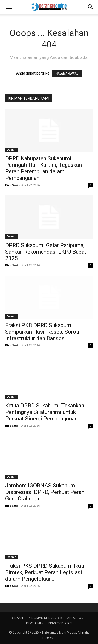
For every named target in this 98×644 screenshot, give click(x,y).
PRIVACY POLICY (60, 623)
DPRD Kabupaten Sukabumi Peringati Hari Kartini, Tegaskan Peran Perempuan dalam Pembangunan (44, 168)
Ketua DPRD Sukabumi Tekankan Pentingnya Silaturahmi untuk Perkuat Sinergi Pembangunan (45, 412)
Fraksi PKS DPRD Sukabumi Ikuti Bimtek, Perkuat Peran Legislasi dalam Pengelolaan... (45, 572)
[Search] (91, 7)
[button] (9, 7)
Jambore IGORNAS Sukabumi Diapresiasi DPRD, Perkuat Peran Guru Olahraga (45, 492)
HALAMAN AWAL (67, 74)
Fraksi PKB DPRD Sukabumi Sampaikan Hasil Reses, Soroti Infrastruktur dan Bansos (42, 332)
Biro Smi (11, 185)
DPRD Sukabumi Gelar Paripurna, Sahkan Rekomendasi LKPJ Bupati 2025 (47, 252)
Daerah (12, 150)
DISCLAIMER (35, 623)
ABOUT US (75, 618)
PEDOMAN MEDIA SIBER (45, 618)
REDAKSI (17, 618)
